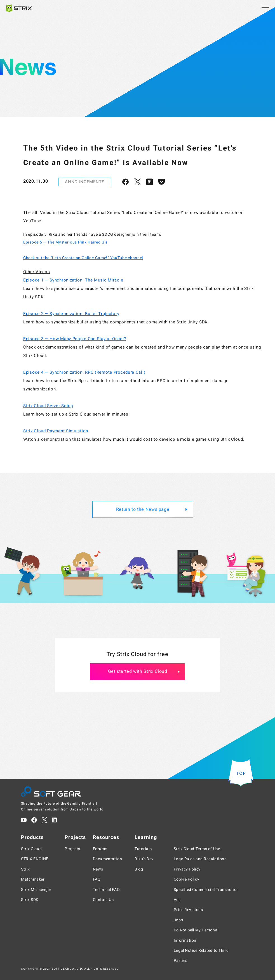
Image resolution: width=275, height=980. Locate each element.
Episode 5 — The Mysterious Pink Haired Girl (66, 242)
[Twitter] (44, 820)
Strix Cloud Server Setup (48, 406)
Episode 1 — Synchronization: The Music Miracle (73, 280)
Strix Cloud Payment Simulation (56, 431)
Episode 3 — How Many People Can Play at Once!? (75, 339)
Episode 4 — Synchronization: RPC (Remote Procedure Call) (84, 372)
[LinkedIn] (55, 820)
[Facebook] (34, 820)
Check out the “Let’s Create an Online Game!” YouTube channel (83, 258)
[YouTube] (24, 820)
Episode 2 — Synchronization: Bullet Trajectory (71, 314)
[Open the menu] (265, 8)
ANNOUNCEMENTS (85, 182)
